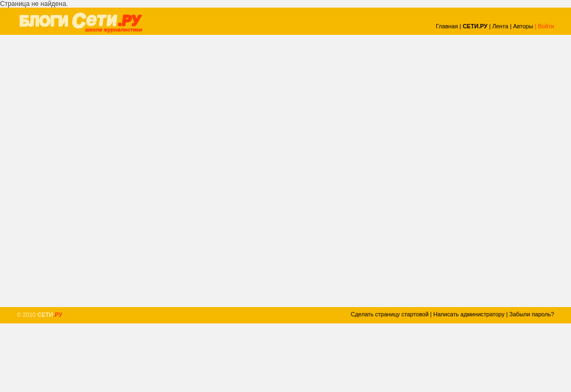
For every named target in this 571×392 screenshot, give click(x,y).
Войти (546, 26)
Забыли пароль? (532, 314)
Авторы (523, 26)
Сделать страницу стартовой (390, 314)
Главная (447, 26)
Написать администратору (469, 314)
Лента (500, 26)
